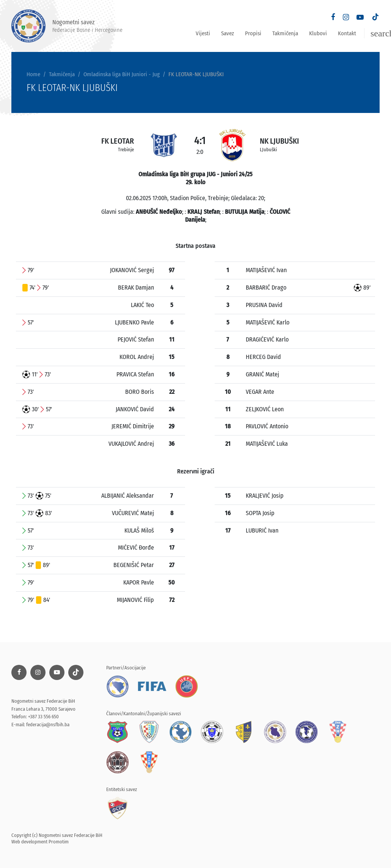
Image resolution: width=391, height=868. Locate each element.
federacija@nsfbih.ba (48, 725)
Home (33, 74)
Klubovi (318, 33)
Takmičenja (285, 33)
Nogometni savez (67, 26)
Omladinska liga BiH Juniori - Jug (122, 74)
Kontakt (347, 33)
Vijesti (203, 33)
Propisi (253, 33)
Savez (228, 33)
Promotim (59, 842)
